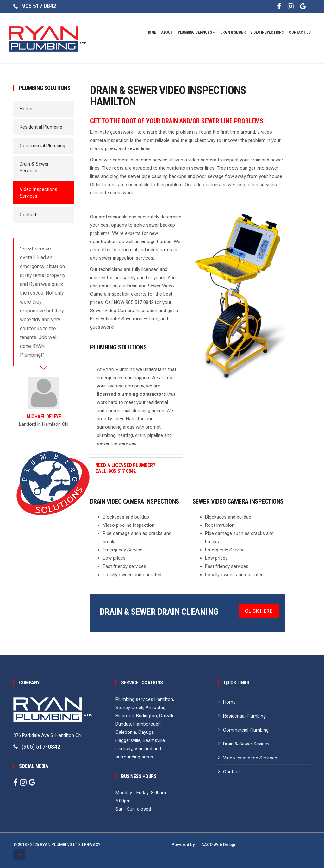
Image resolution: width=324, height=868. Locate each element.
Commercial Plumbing (42, 146)
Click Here (259, 611)
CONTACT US (300, 32)
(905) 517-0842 (41, 747)
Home (151, 32)
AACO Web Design (219, 845)
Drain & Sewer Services (34, 167)
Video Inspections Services (38, 193)
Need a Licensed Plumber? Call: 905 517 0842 (125, 468)
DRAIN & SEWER (233, 32)
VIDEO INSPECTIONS (267, 32)
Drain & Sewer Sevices (246, 744)
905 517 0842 (39, 6)
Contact (28, 215)
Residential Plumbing (41, 127)
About (167, 32)
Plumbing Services (196, 32)
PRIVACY (92, 845)
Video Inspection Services (250, 758)
